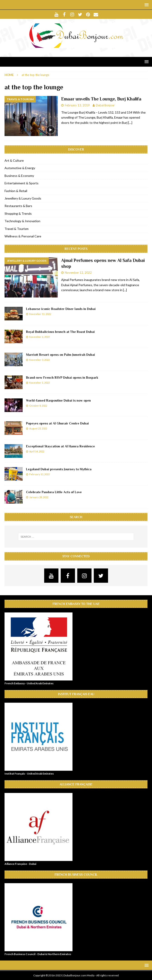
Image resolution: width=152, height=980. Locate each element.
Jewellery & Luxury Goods (23, 198)
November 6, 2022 (39, 337)
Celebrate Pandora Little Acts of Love (54, 492)
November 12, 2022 (78, 273)
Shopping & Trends (18, 213)
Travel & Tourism (17, 229)
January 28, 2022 (39, 497)
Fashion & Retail (16, 191)
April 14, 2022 (37, 451)
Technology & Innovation (22, 221)
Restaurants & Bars (18, 206)
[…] (130, 123)
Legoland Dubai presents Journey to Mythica (59, 469)
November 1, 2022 (39, 383)
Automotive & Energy (20, 168)
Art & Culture (14, 160)
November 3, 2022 (39, 360)
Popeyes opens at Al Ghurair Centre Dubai (57, 423)
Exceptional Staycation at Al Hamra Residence (60, 446)
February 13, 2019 (77, 105)
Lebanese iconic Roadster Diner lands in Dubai (61, 309)
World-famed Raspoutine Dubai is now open (58, 400)
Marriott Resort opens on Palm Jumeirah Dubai (60, 355)
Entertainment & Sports (22, 183)
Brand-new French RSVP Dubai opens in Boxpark (62, 378)
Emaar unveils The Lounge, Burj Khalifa (101, 99)
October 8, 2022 (38, 406)
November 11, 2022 (40, 314)
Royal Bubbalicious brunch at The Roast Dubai (60, 332)
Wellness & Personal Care (23, 236)
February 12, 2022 (39, 474)
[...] (125, 290)
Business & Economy (19, 176)
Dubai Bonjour (105, 105)
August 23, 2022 (38, 428)
